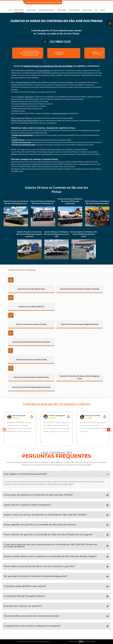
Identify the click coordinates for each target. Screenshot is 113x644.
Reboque (29, 118)
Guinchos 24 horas (44, 70)
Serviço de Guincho (18, 118)
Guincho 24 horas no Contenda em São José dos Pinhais (48, 66)
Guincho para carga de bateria (22, 135)
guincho (21, 97)
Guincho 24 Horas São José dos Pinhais (24, 120)
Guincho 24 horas (18, 140)
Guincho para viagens (59, 113)
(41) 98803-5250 (99, 3)
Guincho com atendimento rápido (24, 145)
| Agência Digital (86, 642)
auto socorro (30, 97)
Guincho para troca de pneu (22, 142)
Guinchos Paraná (23, 82)
